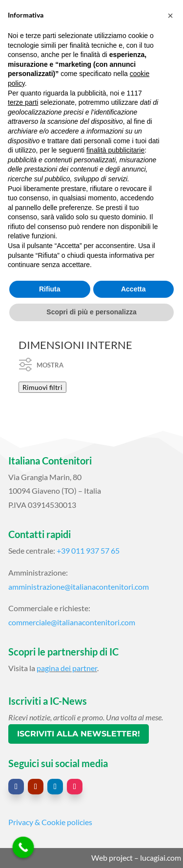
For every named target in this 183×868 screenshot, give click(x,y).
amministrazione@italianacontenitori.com (79, 587)
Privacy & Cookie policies (50, 822)
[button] (170, 16)
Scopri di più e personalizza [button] (91, 312)
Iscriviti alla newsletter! (79, 734)
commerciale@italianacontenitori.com (72, 622)
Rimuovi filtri (42, 387)
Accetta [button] (133, 289)
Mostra (41, 360)
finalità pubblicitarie (115, 150)
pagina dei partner (67, 668)
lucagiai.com (161, 858)
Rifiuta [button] (50, 289)
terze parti (23, 102)
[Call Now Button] (23, 848)
